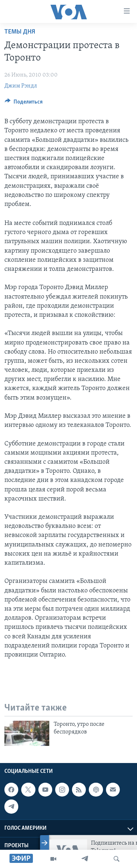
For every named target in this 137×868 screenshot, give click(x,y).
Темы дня (20, 32)
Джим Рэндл (21, 86)
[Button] (24, 104)
